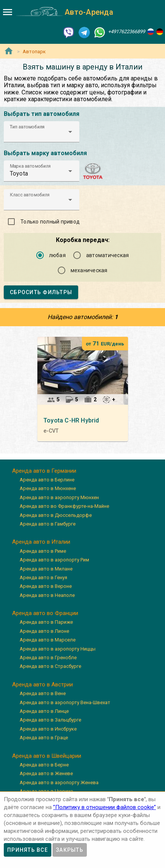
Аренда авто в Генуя (43, 577)
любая (57, 255)
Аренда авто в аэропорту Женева (59, 782)
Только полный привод (50, 222)
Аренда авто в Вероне (46, 586)
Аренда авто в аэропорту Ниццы (58, 649)
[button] (42, 132)
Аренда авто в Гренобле (48, 658)
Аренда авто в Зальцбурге (50, 720)
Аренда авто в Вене (43, 693)
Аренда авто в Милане (46, 569)
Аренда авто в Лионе (44, 631)
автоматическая (108, 255)
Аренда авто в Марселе (48, 640)
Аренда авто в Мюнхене (48, 488)
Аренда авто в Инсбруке (48, 729)
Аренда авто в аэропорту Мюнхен (59, 497)
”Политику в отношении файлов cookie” (105, 807)
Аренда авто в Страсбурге (50, 666)
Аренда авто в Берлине (47, 480)
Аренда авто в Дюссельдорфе (56, 515)
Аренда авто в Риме (43, 551)
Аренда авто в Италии (41, 542)
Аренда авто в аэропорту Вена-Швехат (65, 702)
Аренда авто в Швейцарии (47, 756)
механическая (89, 270)
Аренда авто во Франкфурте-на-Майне (64, 506)
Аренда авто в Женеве (46, 773)
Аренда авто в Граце (44, 738)
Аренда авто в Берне (44, 765)
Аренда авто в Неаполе (47, 595)
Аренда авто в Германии (44, 471)
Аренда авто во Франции (45, 613)
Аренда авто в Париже (46, 622)
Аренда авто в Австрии (42, 685)
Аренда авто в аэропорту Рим (54, 560)
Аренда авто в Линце (44, 711)
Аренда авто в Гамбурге (48, 524)
